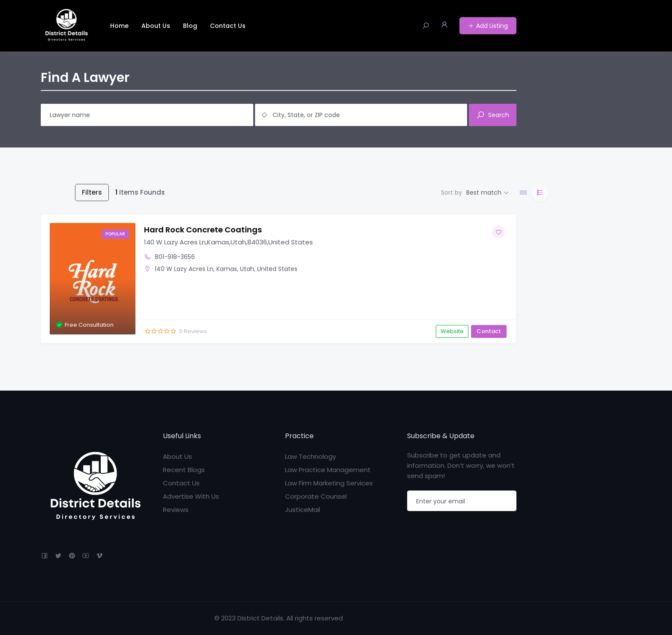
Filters (92, 192)
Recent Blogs (184, 470)
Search (493, 115)
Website (452, 331)
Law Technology (310, 456)
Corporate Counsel (316, 496)
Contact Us (228, 26)
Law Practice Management (328, 470)
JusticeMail (303, 510)
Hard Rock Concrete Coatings (203, 230)
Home (119, 26)
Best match (484, 193)
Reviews (176, 510)
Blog (190, 26)
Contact (489, 331)
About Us (156, 26)
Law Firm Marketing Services (329, 483)
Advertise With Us (191, 496)
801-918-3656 (175, 257)
